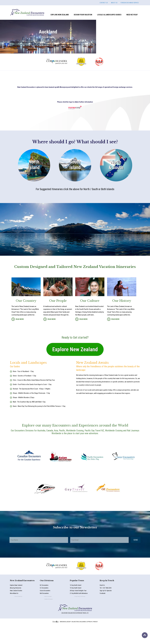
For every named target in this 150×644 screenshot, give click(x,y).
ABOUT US (114, 3)
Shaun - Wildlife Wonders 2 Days (24, 416)
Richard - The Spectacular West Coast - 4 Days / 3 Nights (32, 408)
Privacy (95, 641)
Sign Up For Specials (108, 610)
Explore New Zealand (60, 15)
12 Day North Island (76, 604)
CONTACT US (104, 3)
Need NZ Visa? (132, 15)
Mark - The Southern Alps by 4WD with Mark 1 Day (29, 421)
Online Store (75, 641)
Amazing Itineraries (16, 607)
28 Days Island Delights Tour (80, 610)
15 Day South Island (76, 607)
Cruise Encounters (48, 610)
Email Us (103, 604)
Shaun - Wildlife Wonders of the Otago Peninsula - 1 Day (31, 412)
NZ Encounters (45, 604)
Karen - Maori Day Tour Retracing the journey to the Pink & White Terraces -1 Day (39, 425)
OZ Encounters (45, 607)
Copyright (89, 641)
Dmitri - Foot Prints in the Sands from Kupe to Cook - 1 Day (32, 403)
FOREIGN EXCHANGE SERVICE (130, 3)
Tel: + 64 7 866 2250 (106, 607)
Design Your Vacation (83, 15)
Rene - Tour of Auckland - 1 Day (23, 390)
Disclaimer (82, 641)
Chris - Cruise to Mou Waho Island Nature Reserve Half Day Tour (34, 399)
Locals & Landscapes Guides (109, 15)
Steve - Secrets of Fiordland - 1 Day (24, 395)
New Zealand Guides (19, 610)
